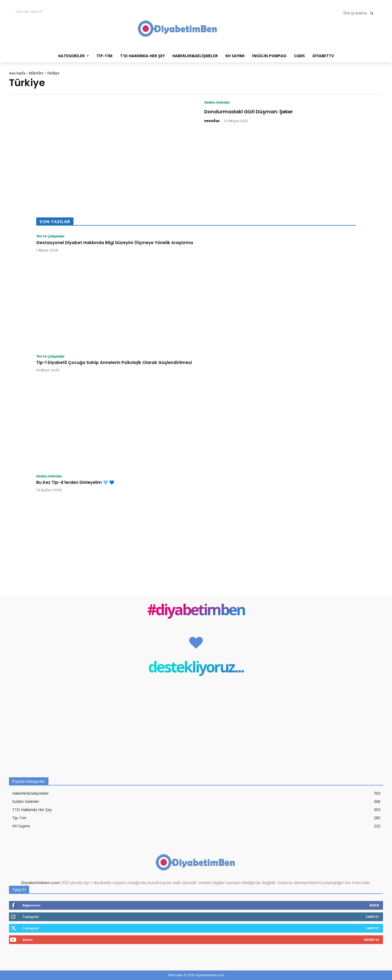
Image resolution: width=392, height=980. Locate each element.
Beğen (374, 905)
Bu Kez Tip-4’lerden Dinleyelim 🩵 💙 (75, 483)
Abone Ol (371, 940)
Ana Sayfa (17, 73)
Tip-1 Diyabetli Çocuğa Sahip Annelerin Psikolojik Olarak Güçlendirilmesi (114, 363)
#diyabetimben (196, 611)
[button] (360, 13)
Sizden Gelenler (219, 102)
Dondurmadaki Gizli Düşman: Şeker (249, 112)
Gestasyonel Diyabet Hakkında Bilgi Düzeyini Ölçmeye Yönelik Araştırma (115, 243)
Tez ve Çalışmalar (52, 236)
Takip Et (372, 917)
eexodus (212, 121)
